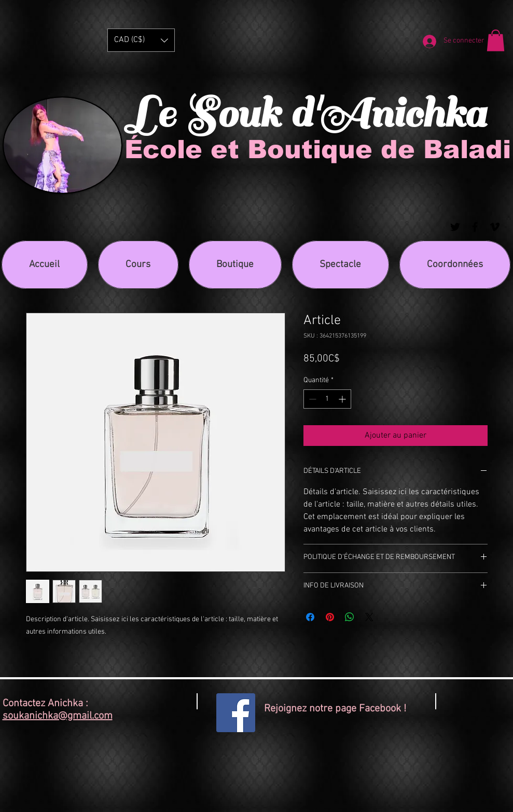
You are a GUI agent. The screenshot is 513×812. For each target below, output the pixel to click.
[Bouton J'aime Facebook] (491, 708)
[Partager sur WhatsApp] (350, 617)
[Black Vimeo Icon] (495, 227)
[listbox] (141, 40)
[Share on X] (369, 617)
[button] (141, 40)
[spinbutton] (327, 399)
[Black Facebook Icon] (475, 227)
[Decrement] (311, 399)
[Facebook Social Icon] (236, 713)
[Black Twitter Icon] (455, 227)
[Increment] (343, 399)
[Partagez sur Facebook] (310, 617)
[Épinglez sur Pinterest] (330, 617)
